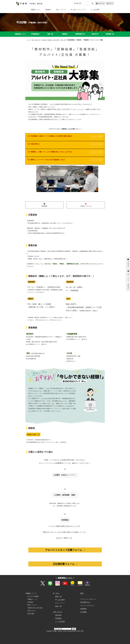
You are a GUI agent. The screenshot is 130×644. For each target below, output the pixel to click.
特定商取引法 (85, 600)
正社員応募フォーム (65, 564)
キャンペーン (60, 600)
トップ (29, 40)
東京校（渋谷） (33, 434)
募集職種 (44, 205)
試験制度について (20, 34)
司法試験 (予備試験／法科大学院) (50, 40)
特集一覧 (50, 34)
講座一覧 (58, 594)
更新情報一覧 (110, 34)
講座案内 (48, 10)
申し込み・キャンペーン (78, 10)
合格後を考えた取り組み (35, 605)
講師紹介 (65, 34)
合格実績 (30, 600)
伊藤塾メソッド (32, 597)
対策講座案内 (35, 34)
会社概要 (84, 610)
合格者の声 (95, 34)
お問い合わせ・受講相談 (128, 281)
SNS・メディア (61, 10)
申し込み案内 (60, 597)
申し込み (56, 591)
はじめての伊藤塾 (33, 594)
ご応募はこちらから (86, 205)
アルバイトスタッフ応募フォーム (65, 550)
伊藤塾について (36, 10)
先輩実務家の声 (80, 34)
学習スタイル (32, 608)
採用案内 (84, 606)
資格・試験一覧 (36, 40)
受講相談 (58, 616)
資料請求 (58, 613)
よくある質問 (95, 10)
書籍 (82, 591)
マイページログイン (87, 603)
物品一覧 (58, 604)
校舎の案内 (31, 611)
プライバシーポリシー (88, 597)
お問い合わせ (58, 610)
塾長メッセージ (32, 602)
